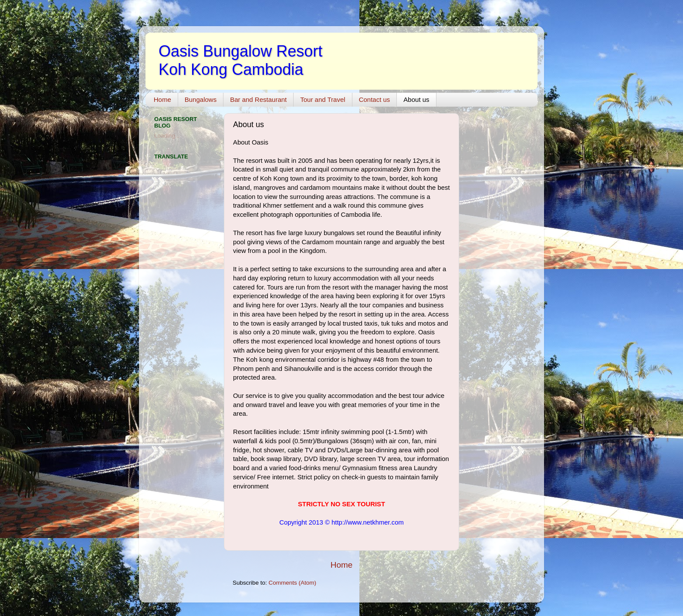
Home (162, 99)
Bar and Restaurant (258, 99)
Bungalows (201, 99)
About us (416, 99)
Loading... (167, 136)
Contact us (375, 99)
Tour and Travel (323, 99)
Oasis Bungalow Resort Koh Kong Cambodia (240, 60)
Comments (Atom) (293, 583)
